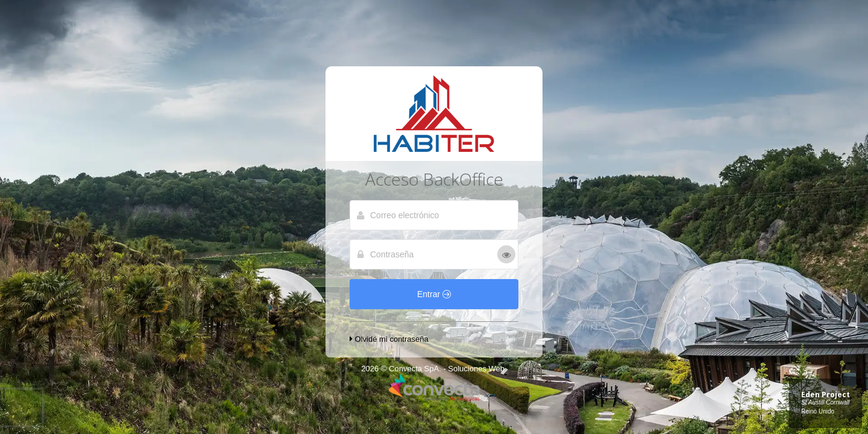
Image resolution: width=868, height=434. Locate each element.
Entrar (434, 294)
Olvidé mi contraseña (389, 339)
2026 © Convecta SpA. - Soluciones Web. (434, 369)
